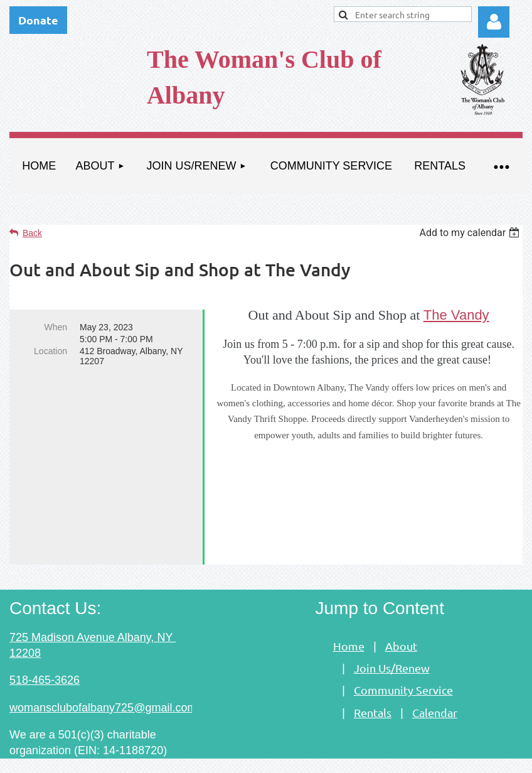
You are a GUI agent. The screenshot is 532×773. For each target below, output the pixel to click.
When (56, 327)
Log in (494, 22)
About (401, 623)
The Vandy (456, 315)
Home (349, 623)
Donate (38, 20)
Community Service (403, 667)
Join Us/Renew (392, 645)
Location (51, 351)
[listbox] (471, 233)
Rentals (373, 689)
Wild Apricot (380, 757)
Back (32, 233)
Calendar (435, 689)
